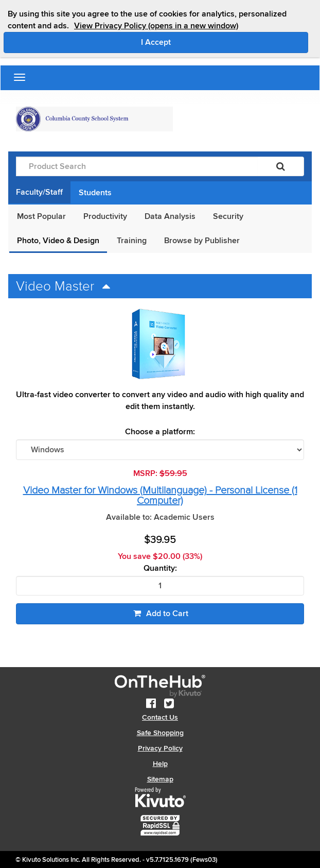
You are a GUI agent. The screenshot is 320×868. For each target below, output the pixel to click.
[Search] (281, 166)
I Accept (199, 42)
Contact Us (160, 717)
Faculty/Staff (39, 192)
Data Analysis (170, 216)
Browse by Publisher (202, 241)
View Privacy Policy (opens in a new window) (156, 26)
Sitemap (160, 779)
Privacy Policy (160, 748)
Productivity (105, 216)
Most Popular (41, 216)
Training (132, 241)
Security (228, 216)
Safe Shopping (160, 733)
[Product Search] (137, 166)
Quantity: (160, 568)
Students (95, 193)
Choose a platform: (160, 432)
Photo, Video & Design (58, 241)
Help (160, 764)
